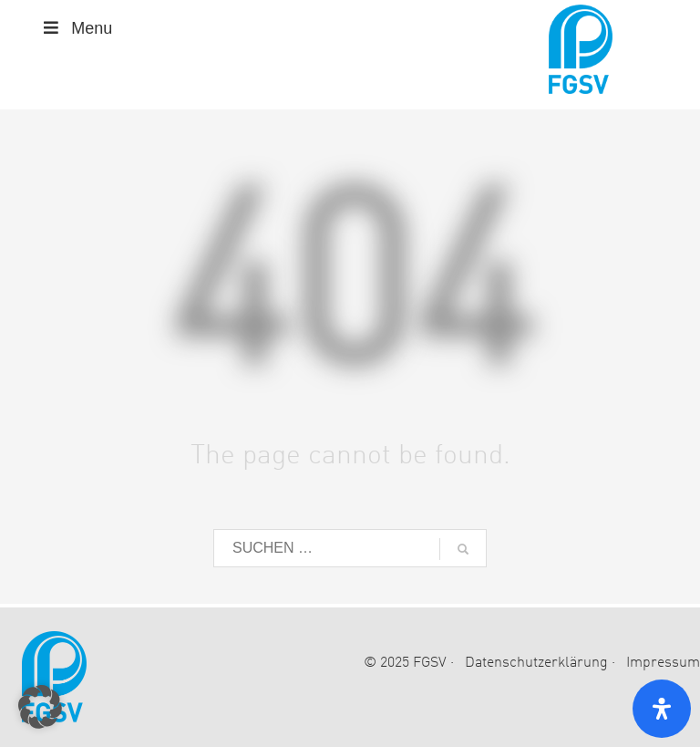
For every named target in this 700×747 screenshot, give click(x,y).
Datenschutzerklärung (536, 663)
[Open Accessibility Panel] (662, 709)
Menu (76, 28)
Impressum (663, 663)
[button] (40, 707)
